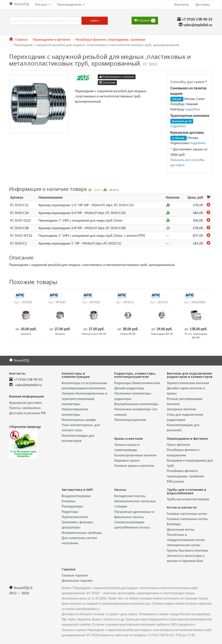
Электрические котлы (184, 545)
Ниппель (26, 334)
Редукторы (70, 512)
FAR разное (176, 481)
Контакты (182, 4)
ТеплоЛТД (19, 4)
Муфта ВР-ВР (128, 334)
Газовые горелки (75, 575)
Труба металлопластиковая (188, 499)
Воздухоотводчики (76, 496)
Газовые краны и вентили (134, 466)
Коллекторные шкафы (79, 420)
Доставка (202, 4)
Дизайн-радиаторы (129, 388)
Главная (18, 39)
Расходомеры (72, 506)
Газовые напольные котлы (187, 519)
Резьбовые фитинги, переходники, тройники (110, 39)
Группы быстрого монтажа (188, 550)
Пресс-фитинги (179, 445)
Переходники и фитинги (51, 39)
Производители (71, 4)
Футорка (60, 334)
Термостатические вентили (188, 383)
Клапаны (69, 501)
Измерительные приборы (82, 533)
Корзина (145, 20)
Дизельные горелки (77, 580)
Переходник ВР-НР (162, 334)
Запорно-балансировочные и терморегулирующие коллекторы (85, 399)
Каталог (43, 4)
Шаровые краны (127, 460)
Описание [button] (107, 83)
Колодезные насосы (130, 496)
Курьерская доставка (25, 403)
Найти (95, 21)
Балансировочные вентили (135, 455)
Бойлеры (174, 524)
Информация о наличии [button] (117, 77)
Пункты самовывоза (25, 408)
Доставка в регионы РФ (27, 413)
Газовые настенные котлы (187, 514)
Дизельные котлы (181, 529)
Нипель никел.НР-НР (94, 334)
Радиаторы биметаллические (137, 383)
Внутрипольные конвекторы (136, 404)
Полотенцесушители (130, 420)
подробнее (192, 109)
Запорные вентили (182, 409)
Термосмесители (75, 517)
